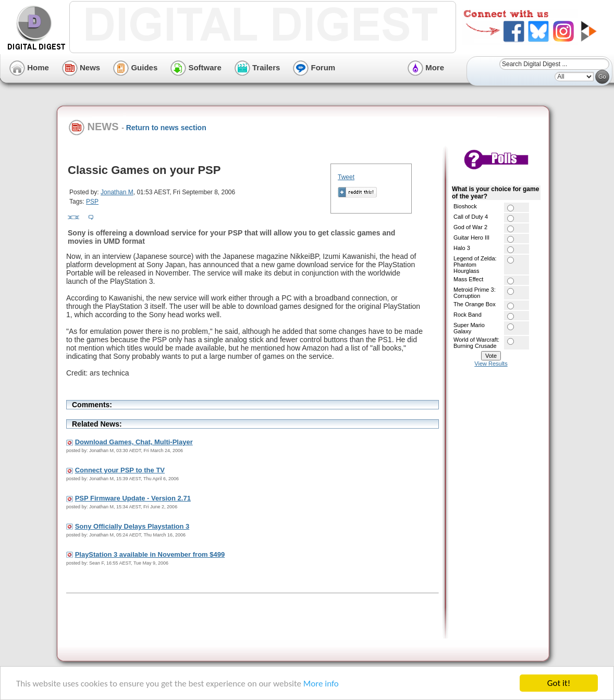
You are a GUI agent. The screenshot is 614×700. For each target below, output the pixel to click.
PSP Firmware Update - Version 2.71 (133, 498)
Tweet (346, 177)
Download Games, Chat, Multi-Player (134, 442)
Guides (135, 67)
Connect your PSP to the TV (120, 470)
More (426, 67)
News (81, 67)
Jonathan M (117, 192)
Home (29, 67)
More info (321, 684)
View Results (491, 364)
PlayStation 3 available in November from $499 (150, 554)
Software (196, 67)
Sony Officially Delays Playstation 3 (132, 526)
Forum (314, 67)
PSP (92, 202)
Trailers (257, 67)
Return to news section (166, 128)
